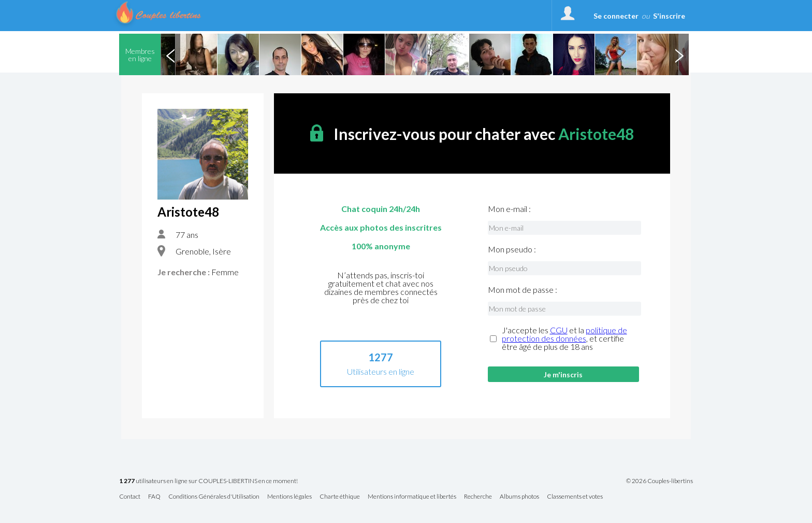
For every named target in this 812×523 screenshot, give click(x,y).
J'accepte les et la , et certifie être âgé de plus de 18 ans (564, 338)
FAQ (154, 497)
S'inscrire (669, 16)
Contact (130, 497)
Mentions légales (289, 497)
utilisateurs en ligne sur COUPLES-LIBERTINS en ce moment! (208, 481)
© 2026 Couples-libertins (659, 481)
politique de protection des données (564, 334)
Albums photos (519, 497)
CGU (559, 330)
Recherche (478, 497)
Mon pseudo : (512, 249)
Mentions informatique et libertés (412, 497)
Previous (170, 54)
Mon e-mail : (509, 209)
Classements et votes (575, 497)
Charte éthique (340, 497)
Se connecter (616, 16)
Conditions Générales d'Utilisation (214, 497)
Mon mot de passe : (523, 290)
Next (679, 54)
